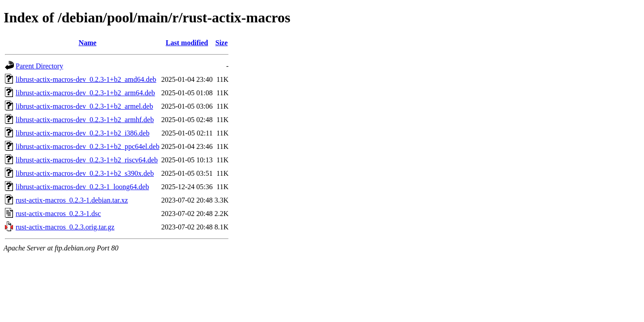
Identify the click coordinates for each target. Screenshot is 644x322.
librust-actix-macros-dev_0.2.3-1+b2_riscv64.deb (87, 160)
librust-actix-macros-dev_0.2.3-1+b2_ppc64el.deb (87, 146)
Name (88, 43)
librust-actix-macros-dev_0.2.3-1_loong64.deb (82, 187)
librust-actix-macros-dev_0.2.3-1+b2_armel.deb (84, 106)
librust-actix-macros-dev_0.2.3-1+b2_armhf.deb (85, 120)
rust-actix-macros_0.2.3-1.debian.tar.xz (72, 200)
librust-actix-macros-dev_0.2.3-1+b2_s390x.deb (85, 173)
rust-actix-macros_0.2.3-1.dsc (58, 214)
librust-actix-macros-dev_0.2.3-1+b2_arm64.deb (85, 93)
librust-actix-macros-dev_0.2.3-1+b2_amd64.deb (86, 79)
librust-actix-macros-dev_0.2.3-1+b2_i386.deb (83, 133)
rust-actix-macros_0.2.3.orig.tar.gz (65, 227)
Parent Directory (39, 66)
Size (221, 43)
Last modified (187, 43)
